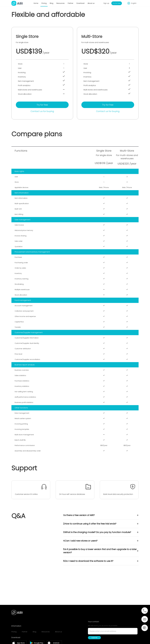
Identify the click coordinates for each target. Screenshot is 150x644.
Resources (61, 3)
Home (36, 3)
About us (91, 3)
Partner (71, 3)
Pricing (44, 3)
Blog (52, 3)
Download (80, 3)
